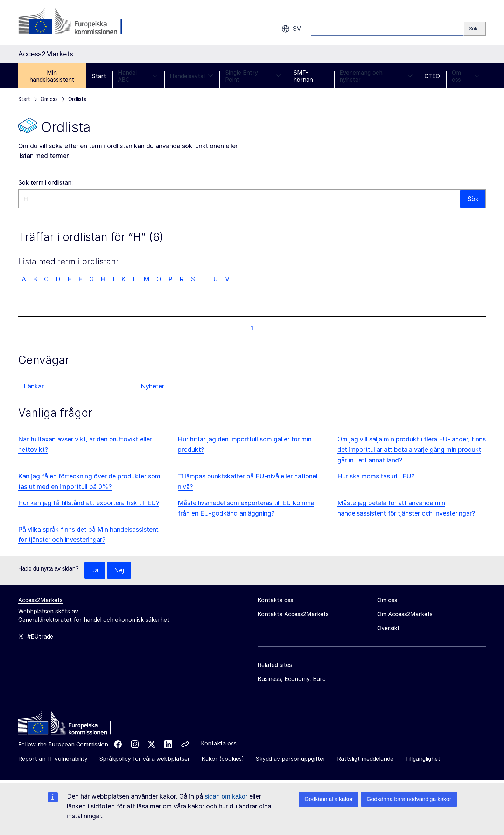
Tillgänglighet (423, 759)
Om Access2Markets (405, 614)
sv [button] (291, 29)
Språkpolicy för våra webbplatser (145, 759)
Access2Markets (40, 600)
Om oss (466, 76)
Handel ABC (138, 76)
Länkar (34, 386)
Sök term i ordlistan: (45, 182)
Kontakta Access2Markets (293, 614)
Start (99, 76)
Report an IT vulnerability (53, 759)
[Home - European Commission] (69, 725)
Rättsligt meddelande (365, 759)
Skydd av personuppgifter (290, 759)
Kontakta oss (219, 743)
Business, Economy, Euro (292, 679)
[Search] (475, 29)
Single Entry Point (253, 76)
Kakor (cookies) (223, 759)
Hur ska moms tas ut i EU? (376, 476)
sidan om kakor (226, 796)
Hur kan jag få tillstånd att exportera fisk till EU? (89, 503)
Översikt (388, 628)
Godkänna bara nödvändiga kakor (409, 799)
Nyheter (152, 386)
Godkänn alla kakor (329, 799)
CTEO (432, 76)
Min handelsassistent (52, 76)
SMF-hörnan (303, 76)
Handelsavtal (191, 76)
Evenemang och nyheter (376, 76)
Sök (473, 199)
